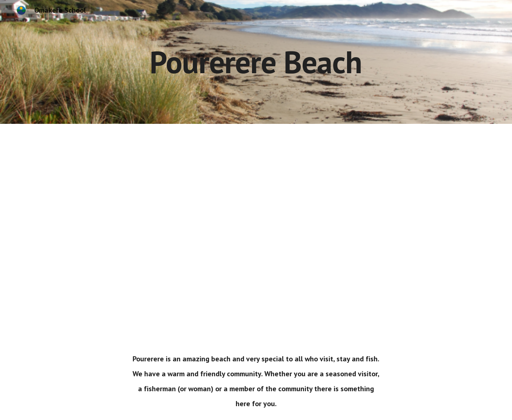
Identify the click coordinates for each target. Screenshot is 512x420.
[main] (256, 62)
